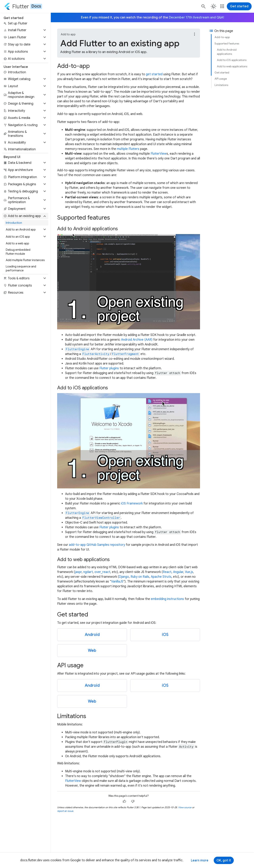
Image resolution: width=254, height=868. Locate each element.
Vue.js (189, 572)
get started (154, 74)
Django (124, 577)
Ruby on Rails (140, 577)
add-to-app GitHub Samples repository (97, 545)
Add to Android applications (227, 52)
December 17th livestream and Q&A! (196, 17)
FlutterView (159, 154)
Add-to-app (222, 37)
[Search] (203, 6)
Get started (239, 6)
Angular (178, 572)
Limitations (221, 85)
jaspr (78, 572)
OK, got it (224, 860)
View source (185, 807)
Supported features (227, 43)
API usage (221, 79)
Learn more (200, 860)
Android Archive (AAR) (137, 340)
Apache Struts (161, 577)
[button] (25, 30)
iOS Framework (132, 503)
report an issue (65, 811)
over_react (102, 572)
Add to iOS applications (232, 60)
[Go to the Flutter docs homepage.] (23, 6)
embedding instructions (167, 599)
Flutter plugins (109, 368)
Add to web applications (232, 66)
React (167, 572)
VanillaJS (117, 582)
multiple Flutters (128, 149)
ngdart (88, 572)
